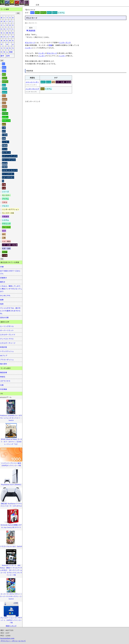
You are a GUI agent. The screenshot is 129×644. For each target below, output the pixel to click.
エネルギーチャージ (8, 343)
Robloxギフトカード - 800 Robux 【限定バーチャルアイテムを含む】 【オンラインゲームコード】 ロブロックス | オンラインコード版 (11, 570)
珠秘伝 (3, 377)
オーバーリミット (7, 330)
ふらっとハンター (32, 82)
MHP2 (37, 13)
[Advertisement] (61, 3)
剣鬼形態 (4, 347)
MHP (32, 13)
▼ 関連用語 (31, 30)
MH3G (55, 13)
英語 (11, 52)
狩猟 (50, 45)
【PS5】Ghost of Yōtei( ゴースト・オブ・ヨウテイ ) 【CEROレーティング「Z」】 (11, 442)
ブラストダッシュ (7, 360)
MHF (42, 89)
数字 (2, 56)
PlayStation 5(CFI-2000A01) (11, 484)
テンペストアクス (7, 339)
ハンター (28, 48)
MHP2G (43, 13)
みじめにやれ (5, 295)
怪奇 (2, 304)
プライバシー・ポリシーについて (13, 641)
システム (61, 13)
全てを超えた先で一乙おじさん (10, 272)
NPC (53, 82)
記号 (8, 56)
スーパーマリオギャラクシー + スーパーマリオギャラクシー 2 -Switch (11, 596)
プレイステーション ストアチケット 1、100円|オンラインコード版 (11, 620)
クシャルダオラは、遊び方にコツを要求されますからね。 (10, 311)
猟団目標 (4, 372)
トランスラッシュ (7, 351)
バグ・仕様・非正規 (63, 82)
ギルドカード (30, 42)
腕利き (3, 282)
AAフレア (4, 355)
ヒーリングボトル (7, 326)
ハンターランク (65, 42)
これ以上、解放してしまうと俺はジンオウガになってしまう (11, 289)
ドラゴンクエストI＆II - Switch (11, 546)
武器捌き (4, 278)
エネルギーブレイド (8, 335)
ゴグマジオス (5, 381)
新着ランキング (11, 626)
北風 (2, 385)
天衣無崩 (4, 389)
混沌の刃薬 (4, 317)
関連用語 (30, 71)
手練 (2, 267)
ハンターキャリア (32, 89)
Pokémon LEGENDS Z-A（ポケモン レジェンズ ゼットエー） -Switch (11, 418)
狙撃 (2, 300)
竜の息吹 (4, 364)
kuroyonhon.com (7, 638)
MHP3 (49, 13)
